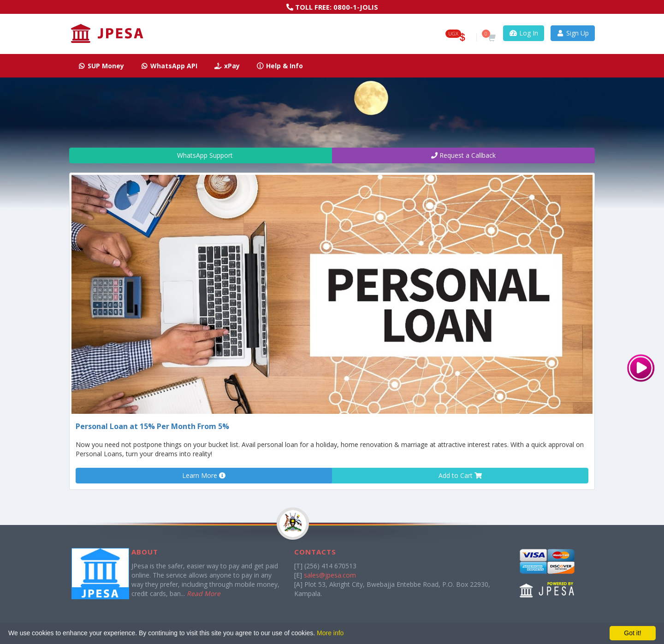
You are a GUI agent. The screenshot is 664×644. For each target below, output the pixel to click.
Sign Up (573, 33)
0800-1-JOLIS (356, 7)
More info (330, 633)
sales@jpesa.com (330, 575)
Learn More (204, 475)
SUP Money (101, 66)
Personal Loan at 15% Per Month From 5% (152, 426)
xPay (227, 66)
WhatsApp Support (201, 155)
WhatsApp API (169, 66)
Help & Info (280, 66)
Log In (524, 33)
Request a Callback (463, 155)
